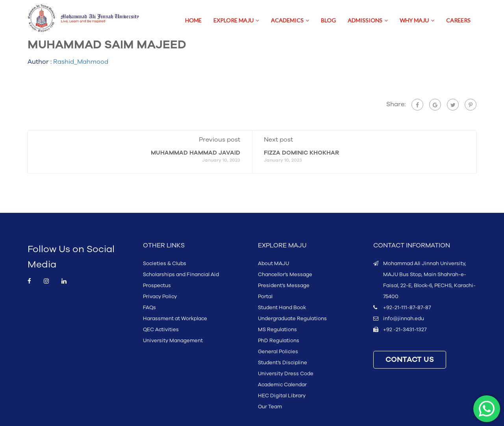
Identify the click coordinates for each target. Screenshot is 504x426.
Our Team (270, 407)
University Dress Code (286, 374)
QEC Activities (161, 330)
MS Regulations (277, 330)
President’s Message (284, 286)
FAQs (149, 308)
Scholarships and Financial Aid (181, 275)
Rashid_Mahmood (81, 62)
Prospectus (157, 286)
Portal (265, 297)
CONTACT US (410, 360)
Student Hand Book (282, 308)
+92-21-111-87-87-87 (407, 308)
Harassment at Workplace (175, 319)
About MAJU (273, 264)
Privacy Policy (160, 297)
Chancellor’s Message (285, 275)
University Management (173, 341)
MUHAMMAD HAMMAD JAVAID (195, 153)
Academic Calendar (282, 385)
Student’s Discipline (283, 363)
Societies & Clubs (165, 264)
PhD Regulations (279, 341)
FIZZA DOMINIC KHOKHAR (301, 153)
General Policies (278, 352)
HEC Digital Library (282, 396)
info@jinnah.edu (404, 319)
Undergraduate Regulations (292, 319)
